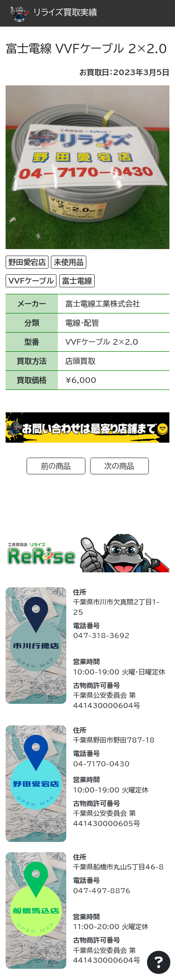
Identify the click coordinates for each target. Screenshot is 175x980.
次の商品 (119, 466)
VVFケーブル (31, 281)
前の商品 (56, 466)
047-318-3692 (101, 636)
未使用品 (69, 262)
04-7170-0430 (101, 764)
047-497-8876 (101, 891)
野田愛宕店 (27, 262)
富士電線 (77, 281)
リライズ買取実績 (54, 12)
